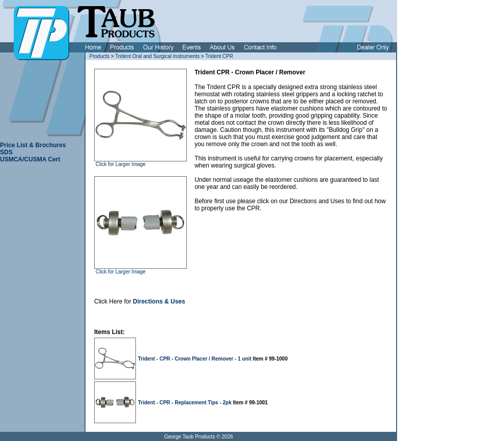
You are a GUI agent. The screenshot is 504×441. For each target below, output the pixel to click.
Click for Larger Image (120, 164)
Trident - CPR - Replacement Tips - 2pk (186, 403)
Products (100, 56)
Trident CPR (219, 56)
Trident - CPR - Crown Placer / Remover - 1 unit (195, 359)
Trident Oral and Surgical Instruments (157, 56)
